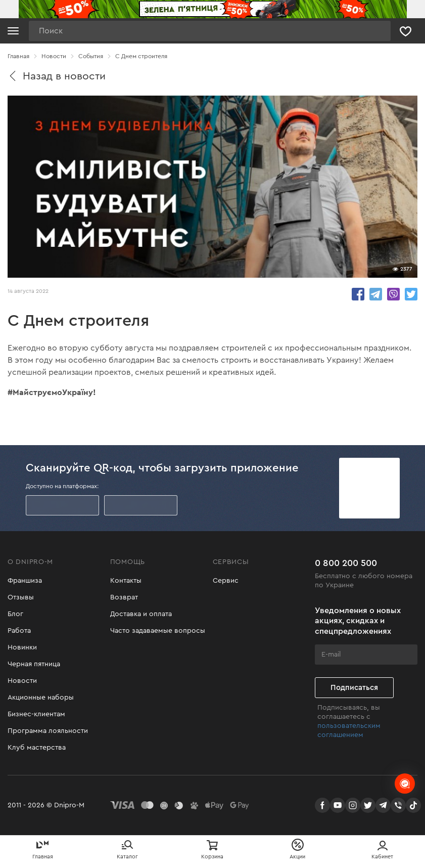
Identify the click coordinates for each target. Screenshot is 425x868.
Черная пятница (34, 664)
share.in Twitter (411, 294)
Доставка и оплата (141, 614)
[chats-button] (405, 784)
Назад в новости (57, 76)
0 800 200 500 (346, 563)
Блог (15, 614)
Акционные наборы (41, 698)
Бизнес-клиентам (36, 714)
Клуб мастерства (37, 748)
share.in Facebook (358, 294)
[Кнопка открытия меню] (13, 31)
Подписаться (354, 688)
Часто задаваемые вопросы (158, 631)
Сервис (226, 581)
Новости (22, 681)
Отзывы (21, 597)
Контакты (126, 581)
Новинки (22, 647)
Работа (19, 631)
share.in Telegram (376, 294)
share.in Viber (393, 294)
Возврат (124, 597)
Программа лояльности (48, 731)
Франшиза (25, 581)
